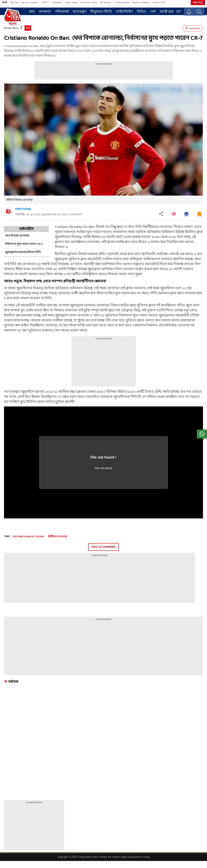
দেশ (154, 11)
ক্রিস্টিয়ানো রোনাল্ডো (57, 544)
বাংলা (5, 2)
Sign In (196, 2)
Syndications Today (139, 864)
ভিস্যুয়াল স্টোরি (102, 11)
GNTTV (45, 2)
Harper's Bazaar (141, 2)
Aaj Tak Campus (30, 2)
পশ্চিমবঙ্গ (63, 11)
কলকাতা (46, 11)
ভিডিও (143, 11)
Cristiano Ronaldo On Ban (28, 544)
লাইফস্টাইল (126, 11)
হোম (33, 11)
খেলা (28, 35)
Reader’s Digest (161, 2)
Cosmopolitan (122, 2)
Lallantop (57, 2)
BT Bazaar (106, 2)
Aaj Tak (14, 2)
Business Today (89, 2)
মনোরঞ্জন (81, 11)
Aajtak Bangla (23, 216)
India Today (71, 2)
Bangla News (11, 35)
